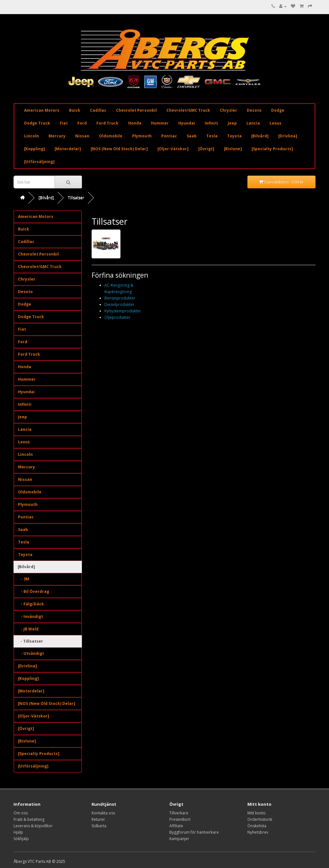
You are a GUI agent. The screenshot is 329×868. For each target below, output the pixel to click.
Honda (135, 123)
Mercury (57, 136)
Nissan (82, 136)
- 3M (24, 579)
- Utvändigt (31, 653)
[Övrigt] (206, 149)
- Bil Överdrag (34, 591)
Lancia (253, 123)
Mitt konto (257, 813)
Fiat (64, 123)
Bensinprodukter (120, 298)
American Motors (42, 110)
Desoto (254, 110)
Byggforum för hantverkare (194, 832)
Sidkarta (99, 826)
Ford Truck (107, 123)
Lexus (276, 123)
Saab (192, 136)
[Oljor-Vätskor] (173, 149)
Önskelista (257, 826)
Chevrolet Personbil (136, 110)
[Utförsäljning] (39, 162)
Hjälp (18, 832)
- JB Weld (28, 629)
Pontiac (169, 136)
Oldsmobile (111, 136)
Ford (82, 123)
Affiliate (176, 826)
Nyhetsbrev (258, 832)
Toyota (234, 136)
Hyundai (187, 123)
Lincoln (31, 136)
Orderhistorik (260, 819)
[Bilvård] (260, 136)
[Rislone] (233, 149)
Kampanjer (179, 839)
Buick (75, 110)
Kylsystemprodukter (123, 311)
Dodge (278, 110)
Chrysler (228, 110)
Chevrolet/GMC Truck (188, 110)
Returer (98, 819)
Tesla (212, 136)
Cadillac (98, 110)
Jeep (232, 123)
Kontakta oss (103, 813)
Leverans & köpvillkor (33, 826)
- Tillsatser (30, 641)
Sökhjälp (21, 839)
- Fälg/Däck (31, 604)
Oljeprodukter (117, 317)
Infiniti (211, 123)
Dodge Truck (37, 123)
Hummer (160, 123)
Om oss (21, 813)
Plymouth (142, 136)
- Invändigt (31, 616)
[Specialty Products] (272, 149)
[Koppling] (35, 149)
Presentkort (180, 819)
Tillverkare (179, 813)
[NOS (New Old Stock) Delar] (119, 149)
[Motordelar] (68, 149)
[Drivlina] (288, 136)
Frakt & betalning (29, 819)
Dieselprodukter (119, 304)
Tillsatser (76, 198)
